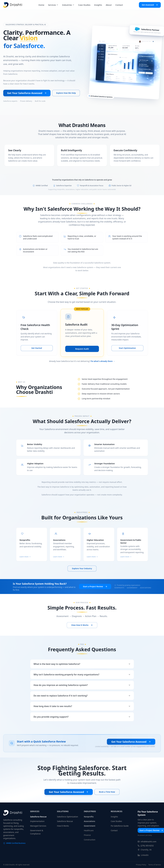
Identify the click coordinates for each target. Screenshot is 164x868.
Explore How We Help (66, 93)
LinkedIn (143, 855)
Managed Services (38, 826)
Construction (90, 840)
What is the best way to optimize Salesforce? (82, 664)
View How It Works (82, 625)
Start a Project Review (95, 586)
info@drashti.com (147, 842)
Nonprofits (89, 817)
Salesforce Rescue (38, 817)
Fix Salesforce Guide (120, 826)
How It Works (63, 826)
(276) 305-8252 (146, 846)
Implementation (37, 821)
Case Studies (116, 821)
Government (90, 826)
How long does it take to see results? (82, 706)
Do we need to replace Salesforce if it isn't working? (82, 696)
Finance (87, 835)
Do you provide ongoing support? (82, 717)
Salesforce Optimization (67, 817)
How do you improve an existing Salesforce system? (82, 685)
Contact (114, 830)
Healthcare (89, 830)
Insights (114, 817)
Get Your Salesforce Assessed (27, 93)
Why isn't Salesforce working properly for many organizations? (82, 675)
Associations (90, 821)
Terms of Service (155, 865)
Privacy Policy (141, 865)
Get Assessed (150, 5)
